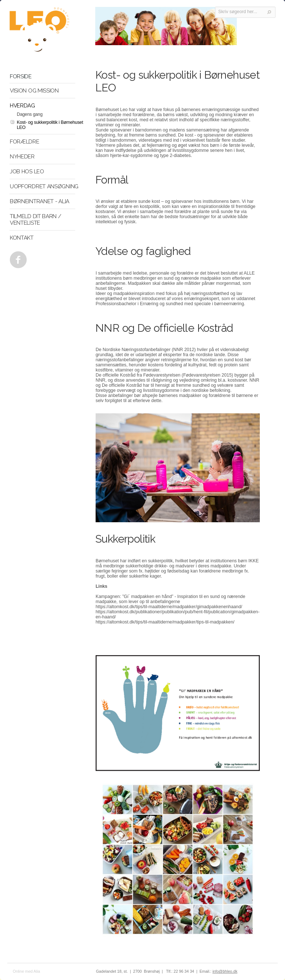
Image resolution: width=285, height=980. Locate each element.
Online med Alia (26, 971)
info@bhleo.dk (225, 971)
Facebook (17, 258)
